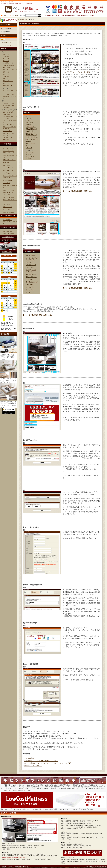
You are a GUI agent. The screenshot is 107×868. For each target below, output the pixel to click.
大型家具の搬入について (33, 766)
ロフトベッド (7, 74)
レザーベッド (7, 183)
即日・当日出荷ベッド (9, 148)
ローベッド (6, 56)
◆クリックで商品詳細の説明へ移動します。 (78, 191)
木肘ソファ (6, 140)
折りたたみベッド (8, 81)
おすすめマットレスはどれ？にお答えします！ (41, 761)
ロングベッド (7, 165)
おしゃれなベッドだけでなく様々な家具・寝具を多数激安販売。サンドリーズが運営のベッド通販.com (69, 15)
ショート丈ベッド (8, 168)
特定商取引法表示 (7, 252)
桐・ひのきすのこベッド (10, 180)
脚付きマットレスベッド (10, 70)
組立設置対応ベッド (8, 212)
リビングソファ (7, 138)
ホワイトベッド (7, 210)
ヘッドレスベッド (8, 170)
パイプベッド (7, 173)
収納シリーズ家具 (8, 112)
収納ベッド (6, 61)
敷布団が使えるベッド (9, 160)
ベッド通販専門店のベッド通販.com (96, 866)
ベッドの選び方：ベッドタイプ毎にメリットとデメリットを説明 (48, 763)
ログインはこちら (7, 45)
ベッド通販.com (23, 20)
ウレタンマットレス (9, 94)
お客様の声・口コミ (8, 240)
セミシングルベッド (8, 190)
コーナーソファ (7, 131)
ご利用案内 (6, 16)
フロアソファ (7, 135)
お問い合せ (15, 16)
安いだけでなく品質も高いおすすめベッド (10, 222)
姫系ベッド (6, 72)
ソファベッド (7, 83)
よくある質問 (29, 758)
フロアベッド (7, 54)
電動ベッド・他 (7, 85)
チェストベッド (7, 68)
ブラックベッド (7, 207)
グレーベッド (7, 204)
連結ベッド (6, 163)
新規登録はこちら (7, 42)
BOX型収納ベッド (8, 63)
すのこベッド (7, 59)
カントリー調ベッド (8, 197)
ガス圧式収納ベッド (9, 65)
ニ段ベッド (6, 76)
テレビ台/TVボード (8, 125)
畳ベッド (5, 79)
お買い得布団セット (9, 103)
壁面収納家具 (7, 114)
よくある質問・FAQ (8, 237)
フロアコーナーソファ (9, 133)
